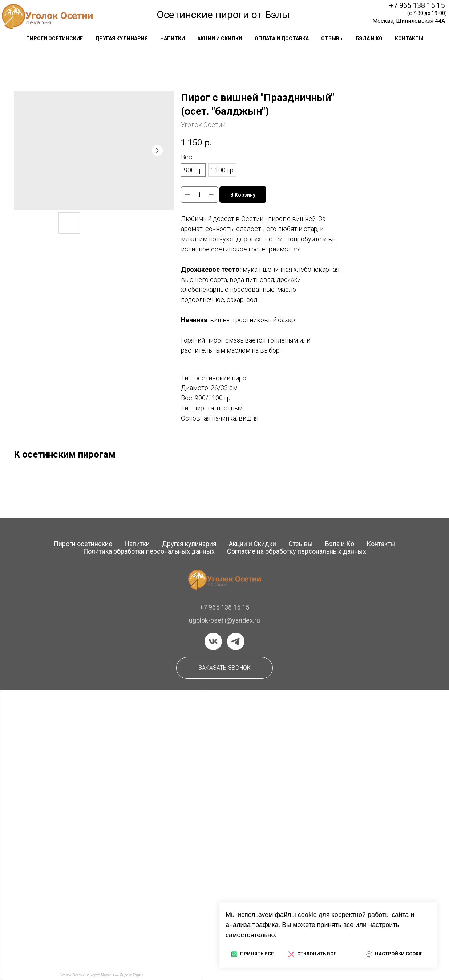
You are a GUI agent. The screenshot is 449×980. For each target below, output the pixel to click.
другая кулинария (122, 38)
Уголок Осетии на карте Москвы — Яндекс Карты (102, 975)
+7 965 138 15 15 (417, 5)
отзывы (332, 38)
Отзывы (301, 544)
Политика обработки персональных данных (149, 551)
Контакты (381, 544)
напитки (173, 38)
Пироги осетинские (83, 544)
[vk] (213, 641)
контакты (409, 38)
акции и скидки (220, 38)
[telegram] (236, 641)
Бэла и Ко (369, 38)
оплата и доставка (282, 38)
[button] (224, 668)
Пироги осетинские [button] (54, 38)
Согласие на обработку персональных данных (297, 551)
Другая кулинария (189, 544)
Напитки (137, 544)
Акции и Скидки (252, 544)
